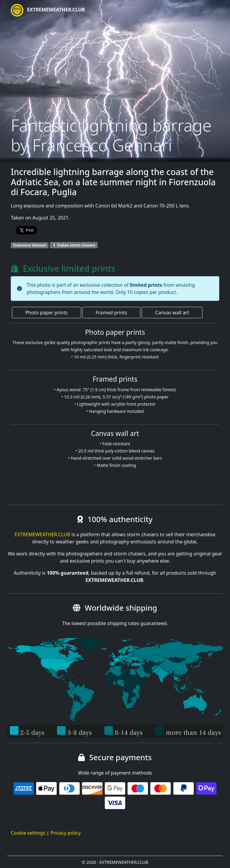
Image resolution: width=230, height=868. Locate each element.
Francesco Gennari (30, 245)
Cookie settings (28, 833)
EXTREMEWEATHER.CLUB (48, 10)
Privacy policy (65, 833)
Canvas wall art (172, 313)
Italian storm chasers (74, 245)
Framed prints (111, 313)
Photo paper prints (47, 313)
